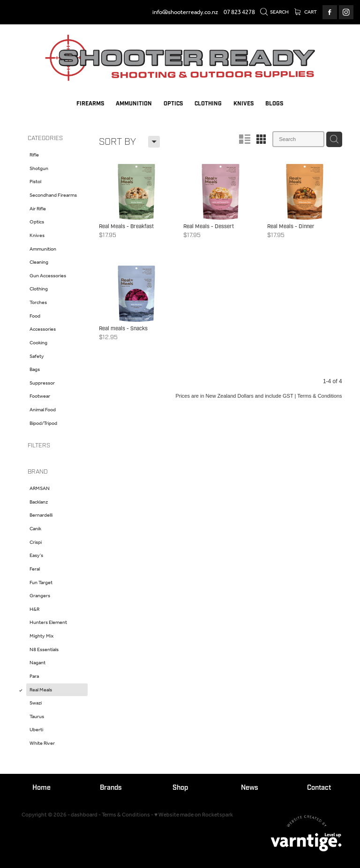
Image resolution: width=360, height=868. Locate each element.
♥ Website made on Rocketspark (194, 815)
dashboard (84, 815)
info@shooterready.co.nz (185, 12)
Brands (111, 788)
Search (275, 12)
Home (41, 788)
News (250, 788)
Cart (306, 12)
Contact (319, 788)
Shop (180, 788)
